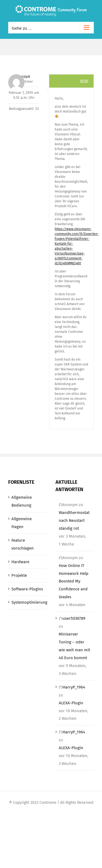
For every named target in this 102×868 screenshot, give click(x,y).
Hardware (20, 562)
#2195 (84, 81)
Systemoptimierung (28, 602)
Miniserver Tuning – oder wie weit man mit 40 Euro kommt (74, 646)
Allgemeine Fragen (22, 523)
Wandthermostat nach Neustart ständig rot (74, 520)
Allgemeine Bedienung (22, 501)
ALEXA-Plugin (71, 703)
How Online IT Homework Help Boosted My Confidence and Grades (74, 581)
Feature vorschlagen (23, 544)
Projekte (19, 575)
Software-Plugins (27, 589)
